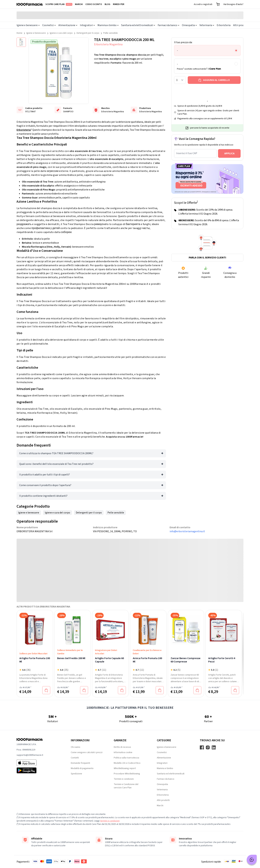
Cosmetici (49, 25)
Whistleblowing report (125, 768)
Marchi (79, 4)
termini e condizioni (110, 821)
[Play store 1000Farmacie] (38, 770)
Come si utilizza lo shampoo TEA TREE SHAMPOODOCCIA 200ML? (56, 453)
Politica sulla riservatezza (126, 758)
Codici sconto (94, 4)
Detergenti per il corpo (88, 33)
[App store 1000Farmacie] (38, 763)
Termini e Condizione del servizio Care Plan (126, 786)
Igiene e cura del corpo (61, 33)
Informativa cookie (123, 752)
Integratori (87, 25)
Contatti (75, 758)
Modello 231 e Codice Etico (127, 763)
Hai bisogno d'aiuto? (233, 4)
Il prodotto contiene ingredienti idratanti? (43, 496)
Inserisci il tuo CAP (187, 153)
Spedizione (76, 774)
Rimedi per (119, 4)
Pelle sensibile (111, 33)
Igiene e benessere (28, 25)
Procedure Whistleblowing (127, 774)
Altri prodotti (241, 25)
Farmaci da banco (168, 25)
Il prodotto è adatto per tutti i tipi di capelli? (45, 475)
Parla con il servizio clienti (207, 258)
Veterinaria (207, 25)
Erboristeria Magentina (108, 44)
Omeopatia (189, 25)
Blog (107, 4)
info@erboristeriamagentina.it (187, 531)
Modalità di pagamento (82, 768)
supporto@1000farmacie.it (30, 755)
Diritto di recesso (122, 747)
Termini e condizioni (124, 779)
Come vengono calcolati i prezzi (87, 752)
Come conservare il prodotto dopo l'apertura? (45, 485)
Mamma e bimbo (108, 25)
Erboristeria (224, 25)
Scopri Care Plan (59, 4)
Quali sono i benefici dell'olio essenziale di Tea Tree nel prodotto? (56, 464)
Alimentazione (68, 25)
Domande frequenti (80, 763)
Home (19, 33)
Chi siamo (76, 747)
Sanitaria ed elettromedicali (138, 25)
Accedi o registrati (203, 4)
